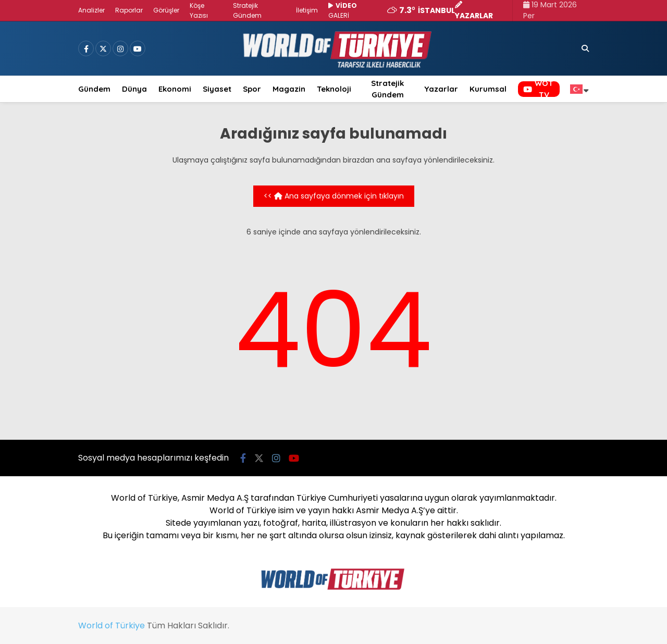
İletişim (307, 10)
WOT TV (538, 89)
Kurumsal (488, 89)
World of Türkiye (112, 626)
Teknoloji (334, 89)
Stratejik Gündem (387, 89)
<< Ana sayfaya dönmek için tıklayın (334, 196)
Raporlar (129, 10)
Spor (252, 89)
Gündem (94, 89)
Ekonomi (175, 89)
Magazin (289, 89)
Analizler (91, 10)
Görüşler (166, 10)
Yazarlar (441, 89)
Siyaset (217, 89)
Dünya (134, 89)
